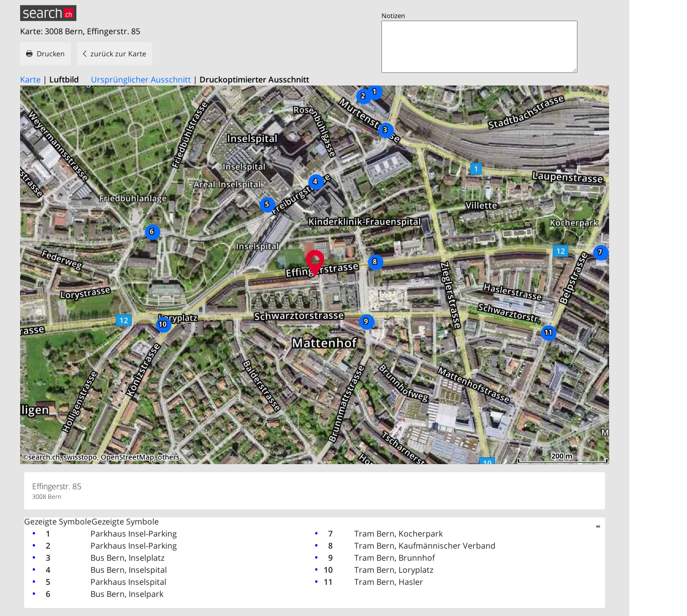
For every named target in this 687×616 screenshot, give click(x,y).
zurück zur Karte (118, 54)
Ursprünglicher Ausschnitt (141, 79)
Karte (30, 79)
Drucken (51, 54)
